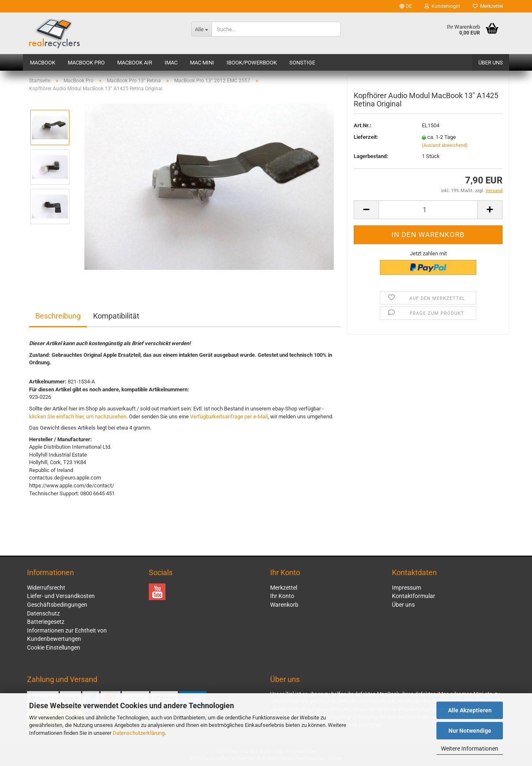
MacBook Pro (86, 63)
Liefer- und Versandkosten (61, 596)
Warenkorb (284, 605)
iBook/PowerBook (252, 63)
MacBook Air (135, 63)
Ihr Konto (282, 596)
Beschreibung (58, 316)
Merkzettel (488, 6)
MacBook (43, 63)
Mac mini (202, 63)
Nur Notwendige (470, 731)
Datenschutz (43, 613)
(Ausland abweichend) (445, 147)
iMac (171, 63)
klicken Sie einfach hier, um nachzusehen (78, 416)
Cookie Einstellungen (54, 647)
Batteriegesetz (46, 622)
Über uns (491, 63)
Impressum (406, 588)
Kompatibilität (116, 316)
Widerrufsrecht (46, 588)
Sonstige (302, 63)
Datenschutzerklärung (139, 733)
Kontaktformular (414, 596)
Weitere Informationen (470, 749)
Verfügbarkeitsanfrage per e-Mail (229, 416)
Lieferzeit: (366, 139)
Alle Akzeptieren (470, 710)
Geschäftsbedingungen (57, 605)
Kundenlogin (442, 6)
